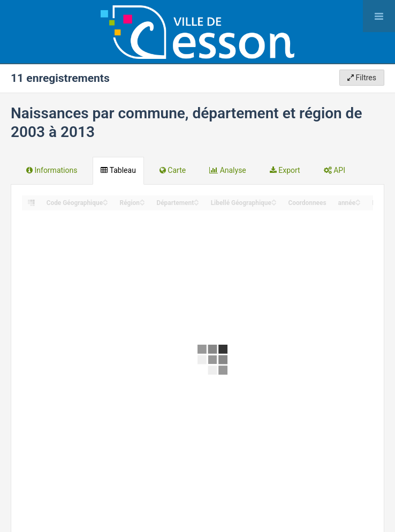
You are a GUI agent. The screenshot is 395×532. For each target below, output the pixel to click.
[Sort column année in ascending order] (358, 200)
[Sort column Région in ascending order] (142, 200)
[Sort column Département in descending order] (196, 203)
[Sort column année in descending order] (358, 203)
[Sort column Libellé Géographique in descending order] (274, 203)
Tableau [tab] (118, 170)
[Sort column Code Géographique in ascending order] (105, 200)
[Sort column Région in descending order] (142, 203)
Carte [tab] (173, 170)
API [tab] (335, 170)
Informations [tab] (52, 170)
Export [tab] (285, 170)
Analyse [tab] (228, 170)
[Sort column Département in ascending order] (196, 200)
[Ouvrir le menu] (379, 16)
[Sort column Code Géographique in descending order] (105, 203)
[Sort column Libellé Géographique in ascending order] (274, 200)
